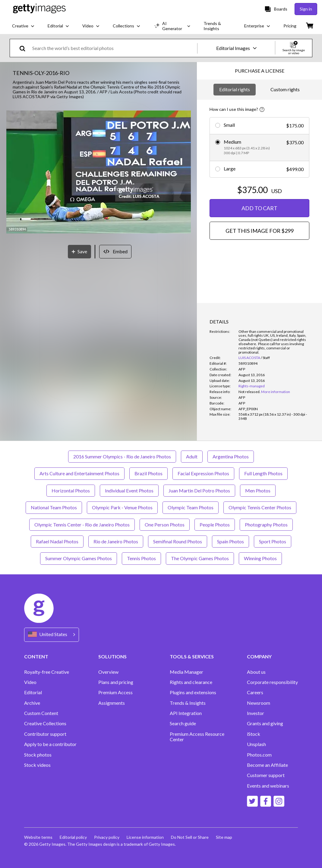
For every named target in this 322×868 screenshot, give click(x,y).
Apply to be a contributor (50, 744)
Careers (255, 692)
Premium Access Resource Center (197, 737)
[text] (114, 48)
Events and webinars (268, 786)
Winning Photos (260, 558)
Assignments (112, 703)
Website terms (38, 837)
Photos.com (259, 755)
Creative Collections (45, 723)
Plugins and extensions (193, 692)
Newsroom (259, 703)
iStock (254, 734)
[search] (25, 48)
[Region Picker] (52, 635)
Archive (32, 703)
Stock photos (38, 755)
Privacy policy (107, 837)
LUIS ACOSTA (249, 358)
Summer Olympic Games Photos (79, 558)
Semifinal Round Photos (178, 541)
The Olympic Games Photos (200, 558)
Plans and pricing (116, 682)
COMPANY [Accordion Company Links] (259, 656)
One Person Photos (165, 525)
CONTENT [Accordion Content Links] (36, 656)
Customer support (266, 775)
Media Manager (186, 672)
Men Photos (258, 490)
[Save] (79, 252)
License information (145, 837)
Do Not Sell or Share (190, 837)
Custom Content (41, 713)
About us (256, 672)
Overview (108, 672)
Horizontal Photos (71, 490)
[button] (99, 172)
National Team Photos (54, 507)
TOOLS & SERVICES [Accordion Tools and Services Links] (192, 656)
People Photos (215, 525)
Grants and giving (265, 723)
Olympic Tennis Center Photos (260, 507)
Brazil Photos (148, 473)
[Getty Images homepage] (39, 9)
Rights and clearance (191, 682)
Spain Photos (230, 541)
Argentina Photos (231, 456)
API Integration (186, 713)
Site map (224, 837)
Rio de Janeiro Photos (116, 541)
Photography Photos (266, 525)
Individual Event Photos (129, 490)
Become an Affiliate (267, 765)
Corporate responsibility (272, 682)
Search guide (183, 723)
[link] (249, 392)
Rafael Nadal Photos (57, 541)
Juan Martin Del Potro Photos (199, 490)
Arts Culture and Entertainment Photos (79, 473)
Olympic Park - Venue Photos (122, 507)
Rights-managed (252, 386)
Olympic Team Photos (191, 507)
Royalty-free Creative (47, 672)
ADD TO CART (259, 208)
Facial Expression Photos (203, 473)
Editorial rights (235, 89)
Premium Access (115, 692)
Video (30, 682)
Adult (192, 456)
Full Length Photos (263, 473)
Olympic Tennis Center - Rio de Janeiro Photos (82, 525)
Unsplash (256, 744)
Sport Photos (273, 541)
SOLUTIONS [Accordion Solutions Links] (112, 656)
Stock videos (37, 765)
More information (276, 392)
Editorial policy (73, 837)
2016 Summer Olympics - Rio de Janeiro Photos (122, 456)
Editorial (33, 692)
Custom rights (285, 89)
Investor (256, 713)
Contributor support (45, 734)
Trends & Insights (188, 703)
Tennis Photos (141, 558)
